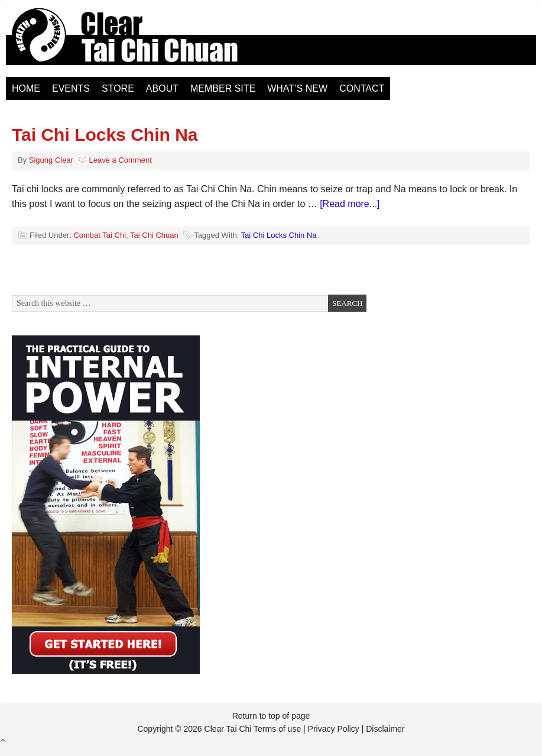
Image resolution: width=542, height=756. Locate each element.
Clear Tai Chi (139, 41)
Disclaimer (385, 729)
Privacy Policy (334, 729)
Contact (362, 88)
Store (118, 88)
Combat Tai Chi (100, 235)
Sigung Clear (51, 160)
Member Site (223, 88)
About (162, 88)
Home (26, 88)
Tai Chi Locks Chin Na (105, 135)
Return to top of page (271, 716)
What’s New (297, 88)
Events (71, 88)
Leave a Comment (121, 160)
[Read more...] (350, 204)
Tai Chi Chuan (154, 235)
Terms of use (277, 729)
